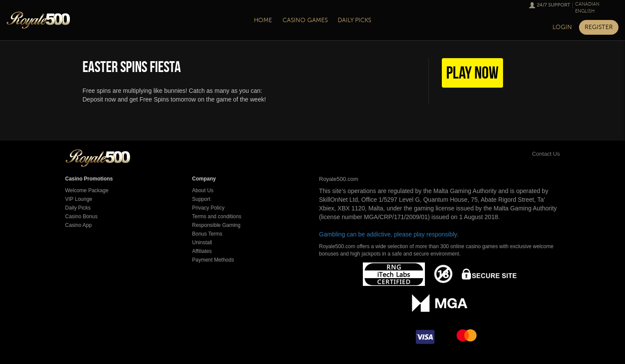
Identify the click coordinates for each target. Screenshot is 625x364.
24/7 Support (554, 5)
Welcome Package (87, 190)
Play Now (472, 72)
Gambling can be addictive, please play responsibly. (389, 234)
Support (201, 199)
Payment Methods (213, 260)
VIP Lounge (79, 199)
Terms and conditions (217, 216)
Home (263, 20)
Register (599, 27)
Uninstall (202, 243)
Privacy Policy (209, 208)
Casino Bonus (81, 216)
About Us (203, 190)
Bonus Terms (207, 234)
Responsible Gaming (216, 225)
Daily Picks (354, 20)
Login (562, 27)
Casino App (78, 225)
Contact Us (536, 154)
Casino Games (305, 20)
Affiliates (202, 251)
